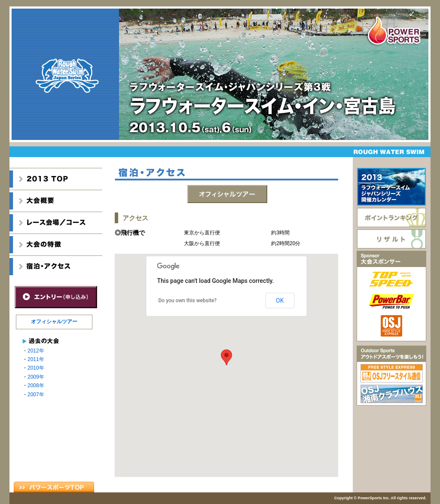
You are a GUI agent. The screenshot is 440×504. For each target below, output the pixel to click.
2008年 (36, 386)
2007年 (36, 395)
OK (280, 301)
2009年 (36, 377)
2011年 (36, 359)
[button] (226, 357)
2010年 (36, 368)
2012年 (36, 351)
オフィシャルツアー (54, 322)
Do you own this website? (188, 301)
